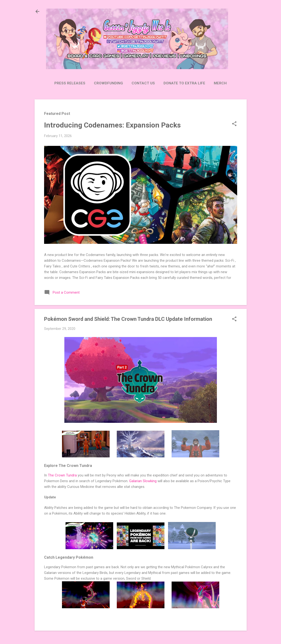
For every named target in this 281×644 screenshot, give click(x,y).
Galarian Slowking (143, 481)
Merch (220, 83)
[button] (234, 124)
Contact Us (143, 83)
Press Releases (70, 83)
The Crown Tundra (62, 475)
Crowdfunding (108, 83)
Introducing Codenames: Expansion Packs (112, 125)
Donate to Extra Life (184, 83)
